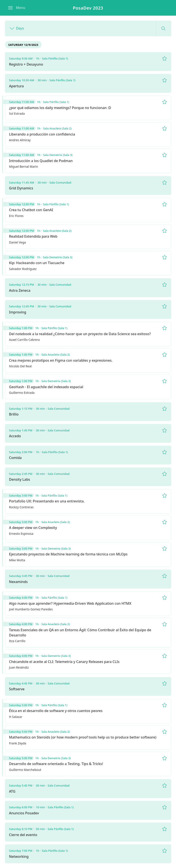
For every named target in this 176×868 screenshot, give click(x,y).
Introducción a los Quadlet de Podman (41, 161)
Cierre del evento (23, 835)
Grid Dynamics (21, 188)
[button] (17, 8)
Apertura (16, 86)
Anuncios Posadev (24, 813)
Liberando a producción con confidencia (42, 134)
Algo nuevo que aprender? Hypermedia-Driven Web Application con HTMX (70, 603)
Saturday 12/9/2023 (23, 45)
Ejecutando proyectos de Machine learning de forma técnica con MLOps (68, 554)
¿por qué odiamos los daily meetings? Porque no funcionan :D (60, 108)
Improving (18, 312)
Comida (15, 458)
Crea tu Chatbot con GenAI (31, 210)
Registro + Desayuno (26, 64)
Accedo (15, 436)
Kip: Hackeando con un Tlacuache (37, 263)
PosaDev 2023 (88, 8)
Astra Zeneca (20, 290)
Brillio (14, 414)
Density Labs (20, 479)
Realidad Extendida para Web (33, 236)
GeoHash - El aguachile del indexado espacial (46, 387)
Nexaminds (18, 582)
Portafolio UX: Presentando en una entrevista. (47, 501)
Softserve (17, 689)
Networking (19, 856)
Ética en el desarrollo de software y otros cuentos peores (56, 711)
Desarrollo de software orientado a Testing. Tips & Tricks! (56, 764)
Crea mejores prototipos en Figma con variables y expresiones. (61, 360)
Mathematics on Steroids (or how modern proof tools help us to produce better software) (83, 737)
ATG (12, 791)
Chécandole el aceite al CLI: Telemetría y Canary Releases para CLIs (64, 662)
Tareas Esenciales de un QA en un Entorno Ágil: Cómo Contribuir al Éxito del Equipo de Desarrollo (80, 633)
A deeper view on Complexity (33, 528)
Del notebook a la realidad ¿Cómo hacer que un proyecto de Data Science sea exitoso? (80, 334)
